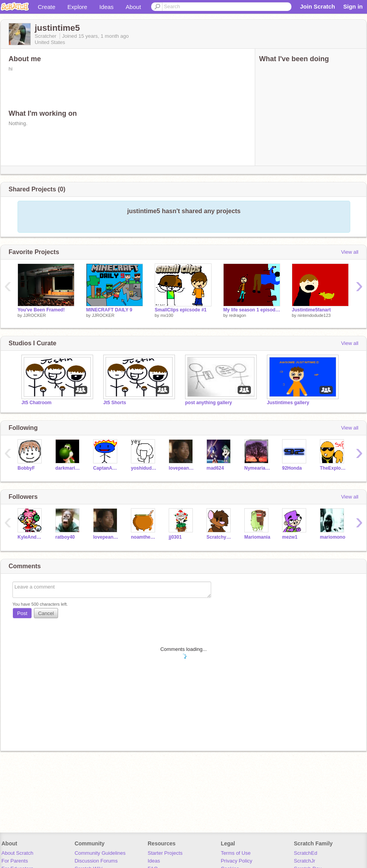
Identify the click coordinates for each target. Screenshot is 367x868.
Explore (77, 7)
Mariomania (257, 537)
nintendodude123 (314, 315)
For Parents (15, 861)
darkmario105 (68, 468)
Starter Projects (165, 853)
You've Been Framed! (41, 310)
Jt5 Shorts (115, 403)
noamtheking (144, 537)
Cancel (46, 613)
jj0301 (175, 537)
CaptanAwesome (106, 468)
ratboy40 (65, 537)
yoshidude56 (144, 468)
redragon (238, 315)
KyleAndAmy (31, 537)
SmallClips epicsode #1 (181, 310)
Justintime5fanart (311, 310)
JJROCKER (35, 315)
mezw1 (290, 537)
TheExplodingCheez (333, 468)
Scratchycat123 (220, 537)
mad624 (215, 468)
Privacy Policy (237, 861)
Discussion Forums (96, 861)
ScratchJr (304, 861)
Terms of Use (236, 853)
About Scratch (18, 853)
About (133, 7)
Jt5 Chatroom (36, 403)
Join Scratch (318, 6)
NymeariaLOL (257, 468)
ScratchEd (305, 853)
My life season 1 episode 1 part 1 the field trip (252, 310)
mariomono (333, 537)
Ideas (107, 7)
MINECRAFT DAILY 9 (109, 310)
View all (350, 252)
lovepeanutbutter (182, 468)
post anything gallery (209, 403)
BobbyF (26, 468)
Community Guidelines (100, 853)
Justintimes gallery (288, 403)
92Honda (292, 468)
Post (22, 613)
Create (47, 7)
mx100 (167, 315)
